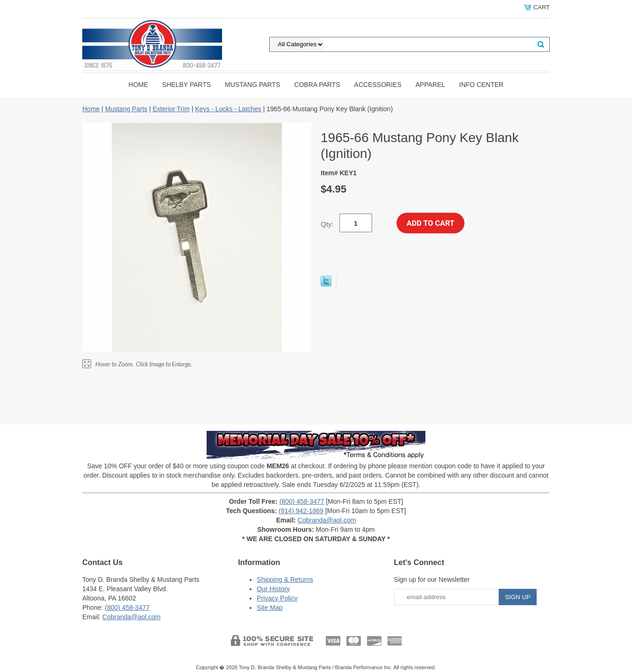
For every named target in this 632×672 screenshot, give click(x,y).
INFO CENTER (481, 85)
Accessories (378, 85)
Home (138, 85)
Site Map (269, 608)
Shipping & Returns (285, 579)
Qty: (327, 224)
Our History (273, 589)
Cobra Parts (317, 85)
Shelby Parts (187, 85)
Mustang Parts (252, 85)
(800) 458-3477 (302, 501)
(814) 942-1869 (301, 511)
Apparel (431, 85)
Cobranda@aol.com (327, 520)
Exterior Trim (171, 109)
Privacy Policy (277, 598)
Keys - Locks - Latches (228, 109)
